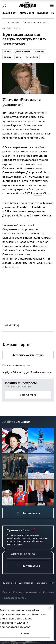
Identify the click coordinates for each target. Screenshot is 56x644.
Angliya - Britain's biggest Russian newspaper (27, 372)
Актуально (13, 22)
